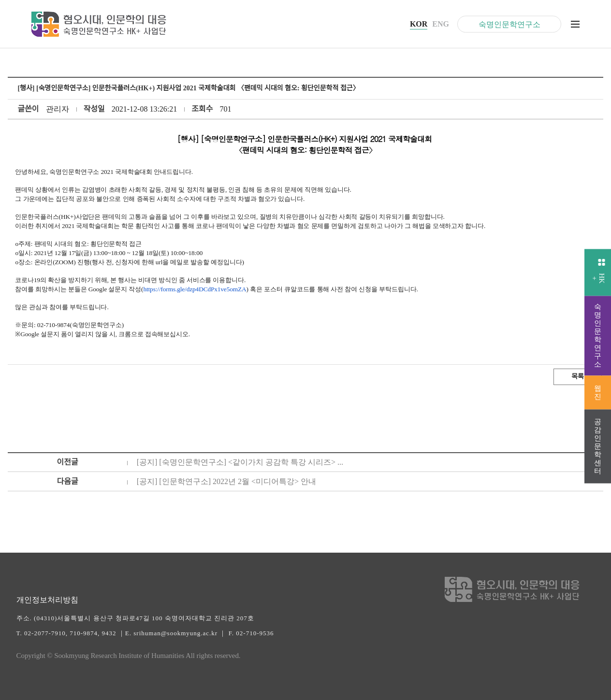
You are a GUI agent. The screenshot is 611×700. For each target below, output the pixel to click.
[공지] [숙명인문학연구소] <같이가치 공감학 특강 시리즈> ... (240, 462)
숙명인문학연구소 (509, 24)
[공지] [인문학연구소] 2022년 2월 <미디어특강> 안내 (226, 481)
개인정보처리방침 (47, 600)
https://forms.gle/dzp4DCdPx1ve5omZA (195, 289)
